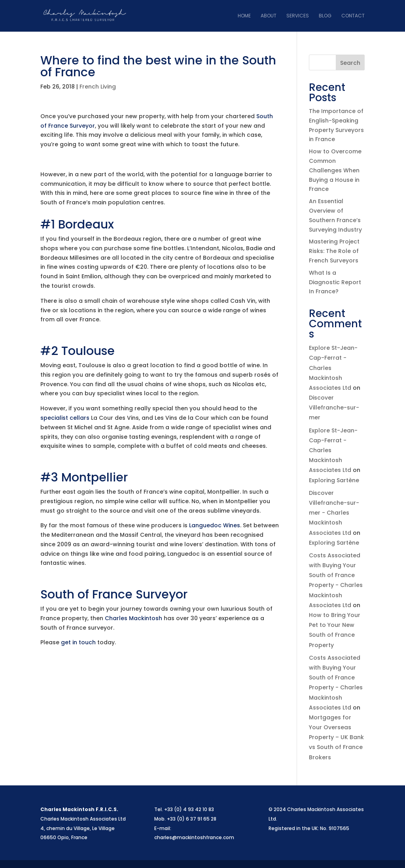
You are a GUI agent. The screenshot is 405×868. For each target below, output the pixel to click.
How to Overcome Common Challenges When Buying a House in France (335, 170)
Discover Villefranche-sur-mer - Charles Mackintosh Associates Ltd (334, 513)
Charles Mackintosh (133, 618)
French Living (98, 87)
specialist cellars (65, 418)
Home (244, 16)
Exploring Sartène (334, 480)
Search (350, 63)
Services (298, 16)
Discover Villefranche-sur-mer (334, 408)
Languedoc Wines (215, 525)
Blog (325, 16)
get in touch (78, 642)
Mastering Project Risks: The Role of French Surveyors (334, 251)
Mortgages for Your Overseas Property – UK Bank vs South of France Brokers (336, 737)
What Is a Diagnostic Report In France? (335, 282)
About (269, 16)
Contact (353, 16)
